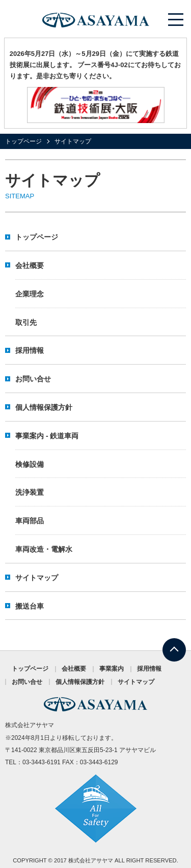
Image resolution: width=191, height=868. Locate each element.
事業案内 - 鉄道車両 (47, 436)
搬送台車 (30, 606)
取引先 (26, 322)
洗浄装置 (30, 492)
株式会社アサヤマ (91, 860)
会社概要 (30, 265)
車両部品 (30, 521)
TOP (174, 644)
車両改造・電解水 (44, 549)
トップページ (23, 141)
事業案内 (112, 669)
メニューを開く (176, 19)
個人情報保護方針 (44, 407)
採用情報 (30, 350)
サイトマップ (37, 578)
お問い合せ (33, 379)
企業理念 (30, 294)
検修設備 (30, 464)
